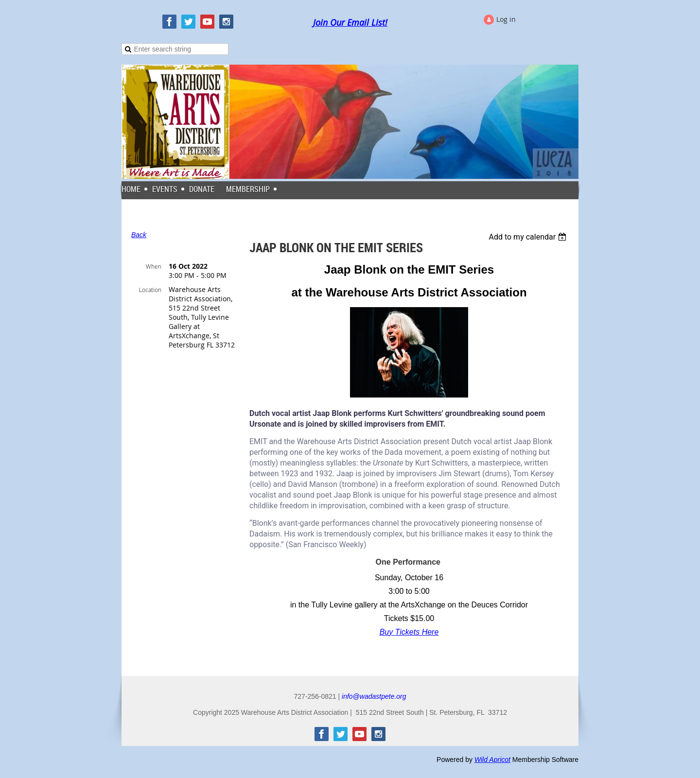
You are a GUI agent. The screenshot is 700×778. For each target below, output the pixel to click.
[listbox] (529, 237)
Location (150, 290)
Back (139, 235)
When (154, 266)
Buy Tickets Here (409, 632)
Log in (506, 19)
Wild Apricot (492, 760)
